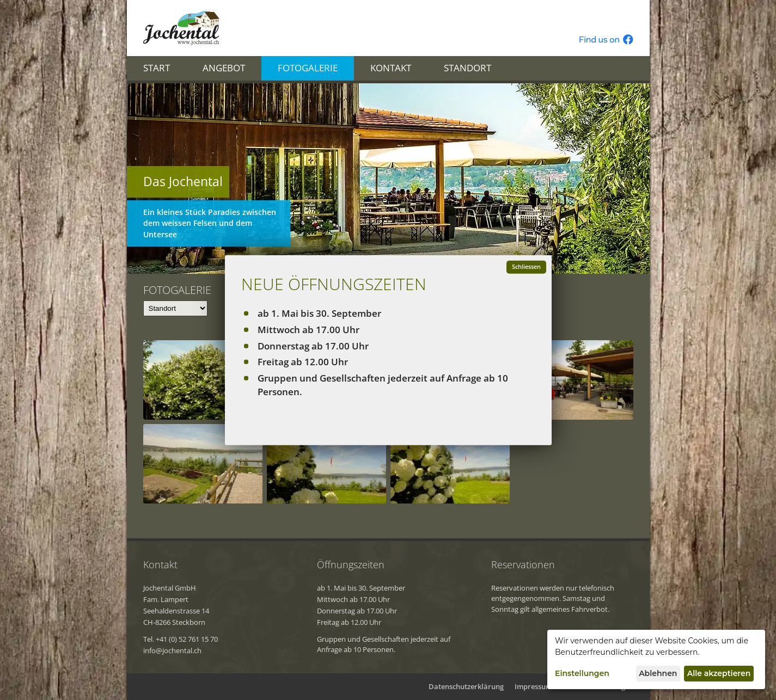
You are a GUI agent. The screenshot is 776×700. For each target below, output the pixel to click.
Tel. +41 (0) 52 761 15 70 (181, 639)
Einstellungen (582, 673)
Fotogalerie (308, 68)
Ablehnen (658, 673)
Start (157, 68)
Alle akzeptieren (719, 673)
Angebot (224, 68)
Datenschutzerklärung (466, 686)
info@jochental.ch (172, 650)
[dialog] (656, 659)
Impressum (533, 686)
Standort (468, 68)
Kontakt (391, 68)
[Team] (175, 308)
